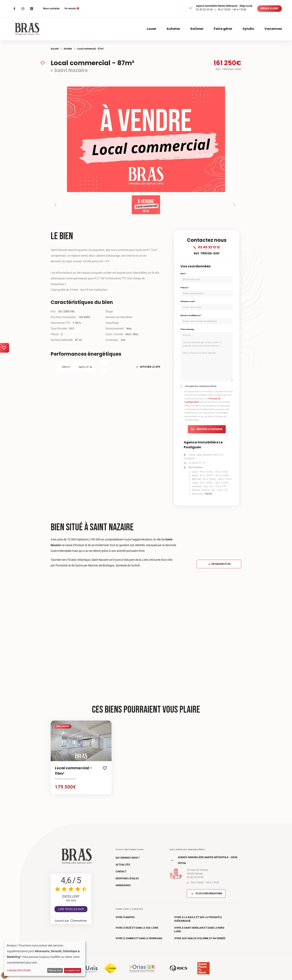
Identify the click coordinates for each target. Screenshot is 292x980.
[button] (190, 8)
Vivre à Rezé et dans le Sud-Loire (137, 928)
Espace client (269, 9)
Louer (152, 29)
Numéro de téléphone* (191, 315)
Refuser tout (55, 970)
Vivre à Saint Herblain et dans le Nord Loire (199, 930)
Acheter (173, 29)
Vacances (273, 29)
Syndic (248, 29)
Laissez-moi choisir (19, 970)
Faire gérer (223, 29)
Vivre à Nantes (125, 917)
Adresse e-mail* (188, 301)
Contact (121, 872)
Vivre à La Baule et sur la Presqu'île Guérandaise (198, 919)
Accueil (55, 49)
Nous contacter (51, 9)
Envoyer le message (207, 429)
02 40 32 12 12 (207, 247)
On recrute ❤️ (72, 9)
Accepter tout (73, 970)
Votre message (187, 329)
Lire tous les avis (71, 909)
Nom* (183, 274)
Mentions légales (127, 878)
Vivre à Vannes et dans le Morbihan (139, 938)
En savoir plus (219, 564)
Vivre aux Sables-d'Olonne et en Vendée (200, 938)
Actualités (123, 865)
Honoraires (123, 885)
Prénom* (185, 288)
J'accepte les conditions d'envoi (201, 386)
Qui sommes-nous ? (128, 858)
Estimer (197, 29)
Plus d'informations (206, 894)
